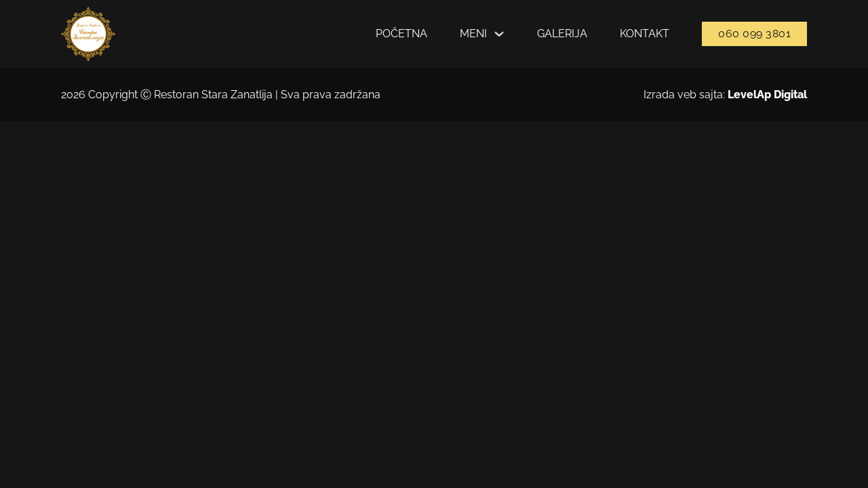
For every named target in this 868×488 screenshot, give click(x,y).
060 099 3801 (754, 34)
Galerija (562, 34)
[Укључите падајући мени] (499, 34)
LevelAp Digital (767, 95)
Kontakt (645, 34)
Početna (401, 34)
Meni (473, 34)
